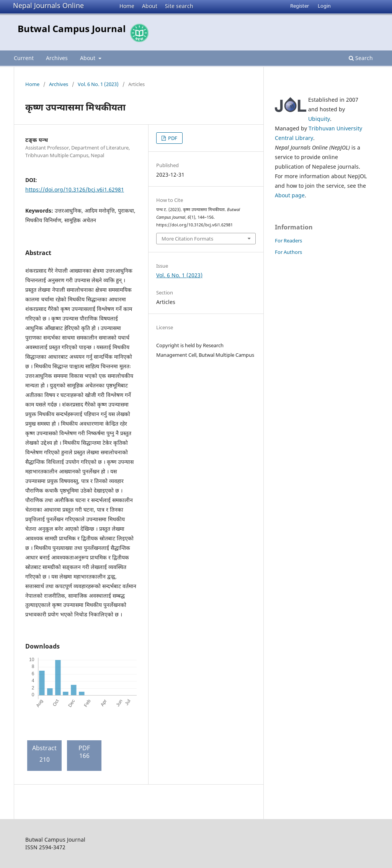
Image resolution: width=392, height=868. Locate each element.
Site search (179, 6)
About (150, 6)
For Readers (288, 241)
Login (324, 6)
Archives (57, 58)
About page (290, 195)
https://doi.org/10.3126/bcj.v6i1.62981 (75, 189)
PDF (172, 138)
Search (361, 58)
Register (300, 6)
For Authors (288, 252)
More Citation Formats (187, 239)
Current (24, 58)
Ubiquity (319, 119)
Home (127, 6)
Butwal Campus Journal (72, 28)
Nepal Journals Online (48, 5)
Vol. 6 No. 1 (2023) (98, 84)
